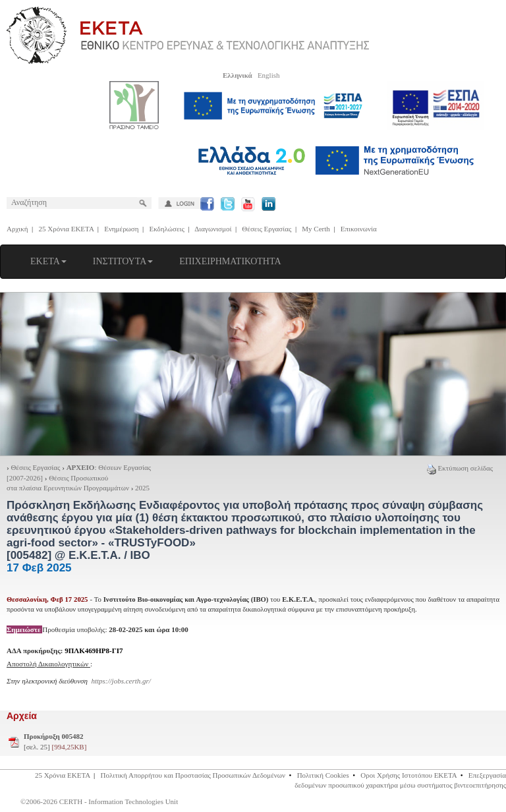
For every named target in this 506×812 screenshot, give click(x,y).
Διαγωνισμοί (213, 229)
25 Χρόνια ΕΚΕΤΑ (67, 229)
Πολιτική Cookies (323, 775)
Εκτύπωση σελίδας (460, 468)
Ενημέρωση (121, 229)
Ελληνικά (238, 75)
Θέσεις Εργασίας (267, 229)
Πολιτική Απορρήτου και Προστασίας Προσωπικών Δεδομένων (193, 775)
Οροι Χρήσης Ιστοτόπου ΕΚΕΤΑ (408, 775)
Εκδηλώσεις (167, 229)
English (269, 75)
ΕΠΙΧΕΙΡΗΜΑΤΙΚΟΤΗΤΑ (230, 261)
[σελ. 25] (55, 741)
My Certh (316, 229)
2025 (142, 488)
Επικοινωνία (359, 229)
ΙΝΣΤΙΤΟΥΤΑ (123, 261)
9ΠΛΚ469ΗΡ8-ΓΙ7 (94, 651)
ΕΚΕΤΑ (48, 261)
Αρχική (17, 229)
